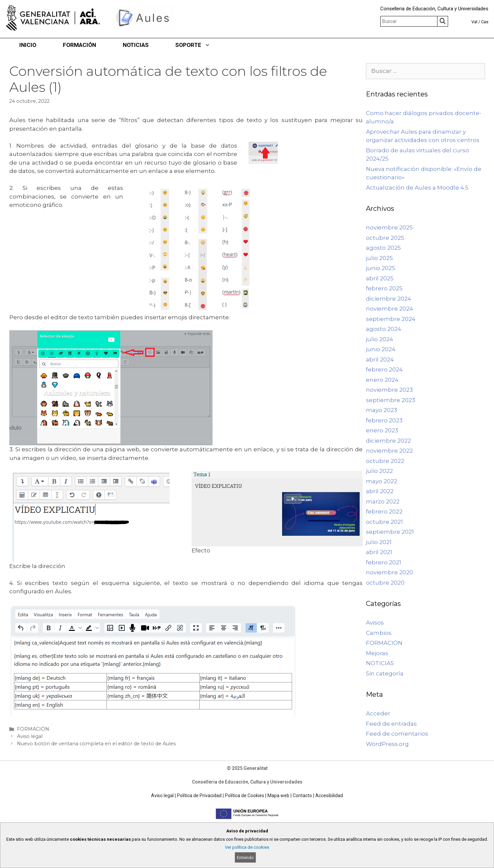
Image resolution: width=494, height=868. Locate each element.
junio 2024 (381, 349)
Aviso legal (30, 736)
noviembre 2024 (390, 309)
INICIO (28, 45)
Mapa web (278, 796)
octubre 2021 (384, 522)
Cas (485, 22)
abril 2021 (379, 552)
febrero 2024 (384, 369)
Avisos (375, 623)
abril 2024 (380, 360)
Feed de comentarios (397, 734)
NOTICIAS (136, 45)
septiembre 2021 (390, 532)
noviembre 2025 (389, 227)
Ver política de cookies (247, 847)
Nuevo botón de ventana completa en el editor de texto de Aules (96, 744)
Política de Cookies (245, 796)
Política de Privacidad (199, 796)
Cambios (379, 633)
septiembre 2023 (391, 400)
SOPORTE (199, 45)
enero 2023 (382, 430)
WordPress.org (387, 744)
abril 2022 (380, 491)
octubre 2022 (385, 461)
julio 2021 (379, 542)
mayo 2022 (382, 481)
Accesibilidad (329, 796)
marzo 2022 (383, 502)
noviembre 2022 (389, 451)
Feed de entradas (391, 724)
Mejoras (377, 653)
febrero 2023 (384, 420)
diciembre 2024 (389, 299)
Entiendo (245, 858)
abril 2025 (380, 278)
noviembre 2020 (390, 572)
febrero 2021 (384, 562)
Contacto (302, 796)
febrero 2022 (384, 511)
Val (474, 22)
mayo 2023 (382, 410)
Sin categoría (385, 673)
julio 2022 (379, 471)
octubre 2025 (385, 238)
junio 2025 (381, 268)
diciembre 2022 (388, 441)
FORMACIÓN (80, 45)
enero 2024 (382, 380)
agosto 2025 (383, 248)
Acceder (378, 713)
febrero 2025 (384, 288)
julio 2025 (379, 258)
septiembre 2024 (391, 319)
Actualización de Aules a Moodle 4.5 (417, 188)
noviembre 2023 (389, 390)
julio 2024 (380, 339)
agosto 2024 (384, 329)
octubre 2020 (385, 583)
